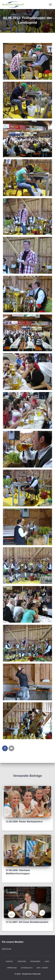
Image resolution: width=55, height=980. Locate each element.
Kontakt (9, 961)
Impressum (12, 968)
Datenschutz (27, 968)
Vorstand (22, 961)
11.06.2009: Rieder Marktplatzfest (24, 822)
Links (47, 961)
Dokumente (7, 949)
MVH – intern (42, 968)
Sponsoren (35, 961)
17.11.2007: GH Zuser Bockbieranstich (27, 922)
